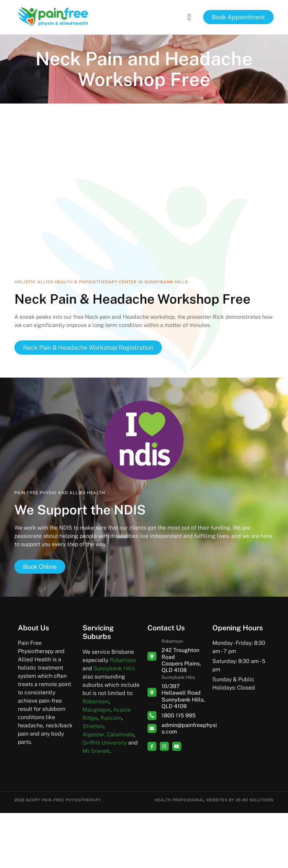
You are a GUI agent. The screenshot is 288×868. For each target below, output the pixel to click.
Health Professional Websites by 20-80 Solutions (214, 800)
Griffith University (105, 743)
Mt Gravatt (96, 751)
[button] (189, 17)
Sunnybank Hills (114, 668)
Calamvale (120, 734)
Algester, (94, 734)
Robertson (123, 660)
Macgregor (96, 710)
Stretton (93, 726)
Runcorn (111, 718)
